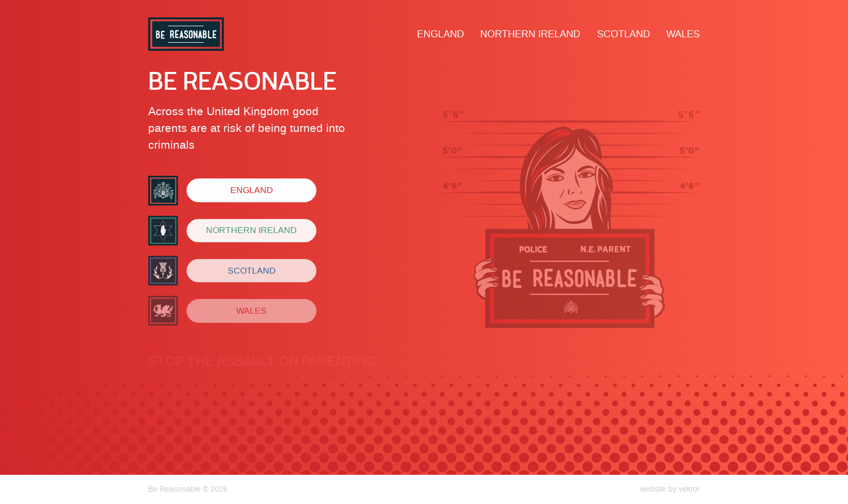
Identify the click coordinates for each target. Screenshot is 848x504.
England (440, 34)
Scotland (624, 34)
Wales (683, 34)
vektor (689, 489)
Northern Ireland (530, 34)
